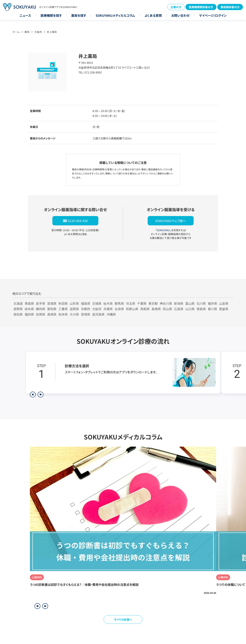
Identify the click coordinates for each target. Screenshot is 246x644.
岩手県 (41, 303)
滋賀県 (74, 309)
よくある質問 (153, 15)
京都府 (86, 309)
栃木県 (108, 303)
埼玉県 (131, 303)
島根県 (156, 309)
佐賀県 (41, 314)
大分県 (74, 314)
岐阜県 (29, 309)
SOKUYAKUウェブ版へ (171, 221)
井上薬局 (52, 32)
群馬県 (119, 303)
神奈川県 (166, 303)
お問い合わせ (180, 15)
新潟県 (179, 303)
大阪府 (38, 32)
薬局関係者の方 (230, 7)
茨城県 (97, 303)
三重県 (63, 309)
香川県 (212, 309)
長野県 (18, 309)
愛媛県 (224, 309)
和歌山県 (132, 309)
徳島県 (201, 309)
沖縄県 (111, 314)
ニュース (25, 15)
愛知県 (52, 309)
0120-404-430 (78, 221)
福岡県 (29, 314)
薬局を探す (79, 15)
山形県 (74, 303)
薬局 (27, 32)
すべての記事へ (123, 619)
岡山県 (167, 309)
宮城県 (52, 303)
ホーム (16, 32)
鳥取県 (145, 309)
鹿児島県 (98, 314)
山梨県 (224, 303)
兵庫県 (108, 309)
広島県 (179, 309)
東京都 (153, 303)
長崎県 (52, 314)
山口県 (190, 309)
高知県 (18, 314)
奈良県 (119, 309)
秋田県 (63, 303)
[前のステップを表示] (33, 395)
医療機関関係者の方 (201, 7)
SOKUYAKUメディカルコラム (115, 15)
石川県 (201, 303)
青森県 (29, 303)
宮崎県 (86, 314)
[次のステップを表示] (41, 395)
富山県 (190, 303)
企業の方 (176, 7)
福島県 (86, 303)
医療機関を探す (51, 15)
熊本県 (63, 314)
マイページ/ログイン (213, 15)
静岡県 (41, 309)
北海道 (18, 303)
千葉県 (142, 303)
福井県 (212, 303)
